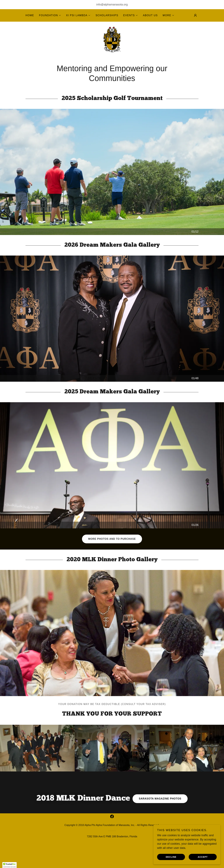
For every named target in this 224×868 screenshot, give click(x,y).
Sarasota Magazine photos (160, 805)
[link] (112, 43)
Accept (204, 857)
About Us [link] (150, 15)
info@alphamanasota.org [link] (112, 5)
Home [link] (30, 15)
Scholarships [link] (107, 15)
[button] (50, 15)
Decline (175, 857)
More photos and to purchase (112, 546)
